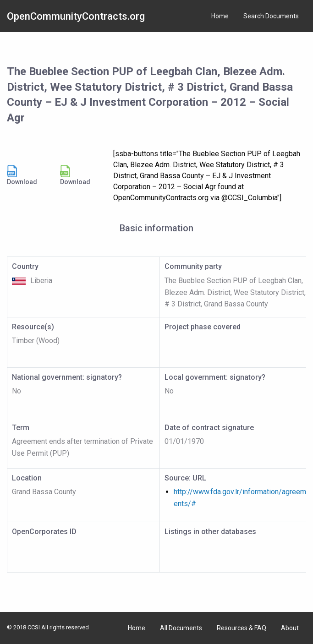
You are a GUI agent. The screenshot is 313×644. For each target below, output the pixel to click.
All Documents (181, 628)
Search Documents (271, 16)
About (290, 628)
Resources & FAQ (242, 628)
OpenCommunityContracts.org (76, 16)
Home (220, 16)
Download (22, 175)
